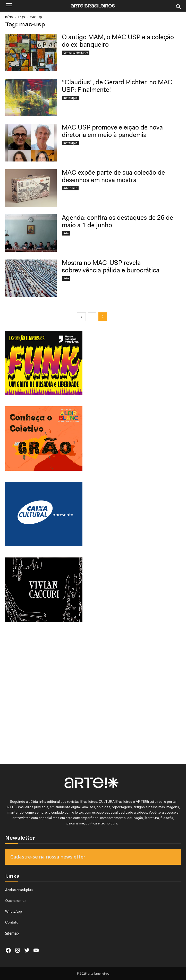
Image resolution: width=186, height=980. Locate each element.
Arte (66, 233)
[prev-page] (81, 317)
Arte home (70, 188)
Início (9, 17)
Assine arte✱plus (19, 890)
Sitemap (12, 933)
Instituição (70, 98)
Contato (12, 922)
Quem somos (16, 901)
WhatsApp (14, 911)
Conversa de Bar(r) (76, 53)
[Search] (179, 7)
